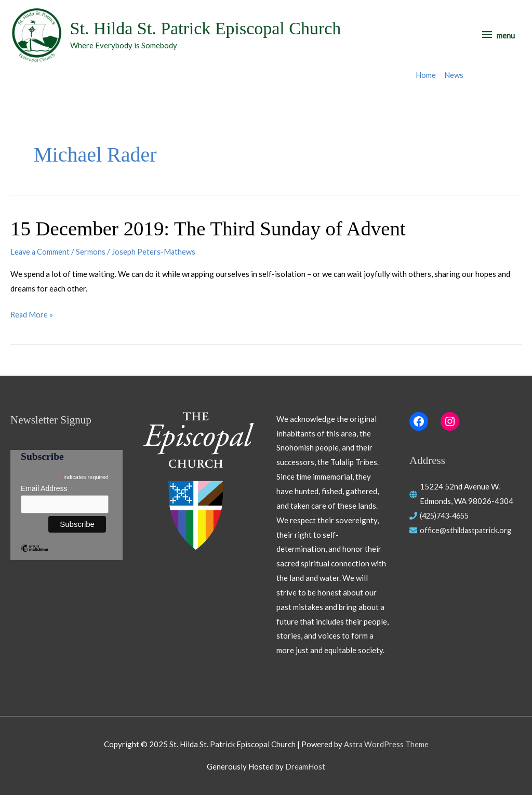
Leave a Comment (41, 252)
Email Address (47, 489)
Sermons (92, 252)
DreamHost (305, 766)
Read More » (32, 315)
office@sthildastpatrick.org (467, 530)
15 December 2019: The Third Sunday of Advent (214, 229)
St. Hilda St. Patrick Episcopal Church (210, 29)
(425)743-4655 (447, 515)
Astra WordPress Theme (386, 745)
